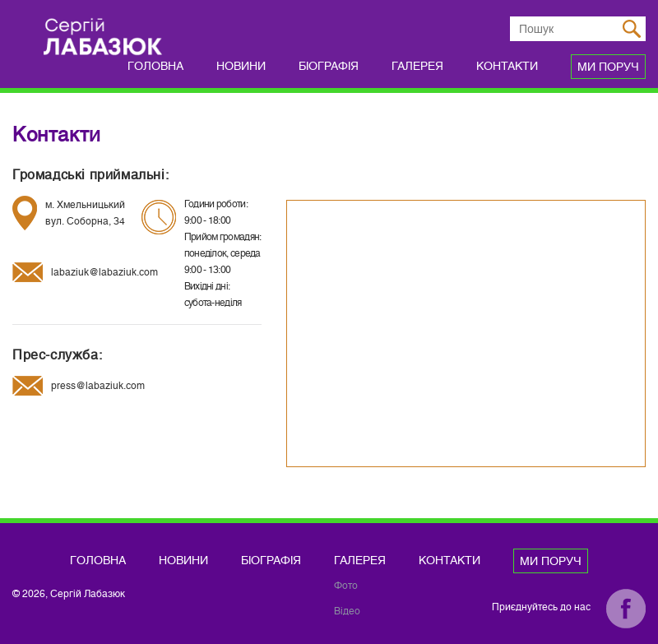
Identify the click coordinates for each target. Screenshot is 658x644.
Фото (346, 586)
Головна (155, 66)
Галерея (417, 66)
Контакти (507, 66)
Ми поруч (608, 67)
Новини (241, 66)
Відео (347, 611)
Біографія (329, 66)
